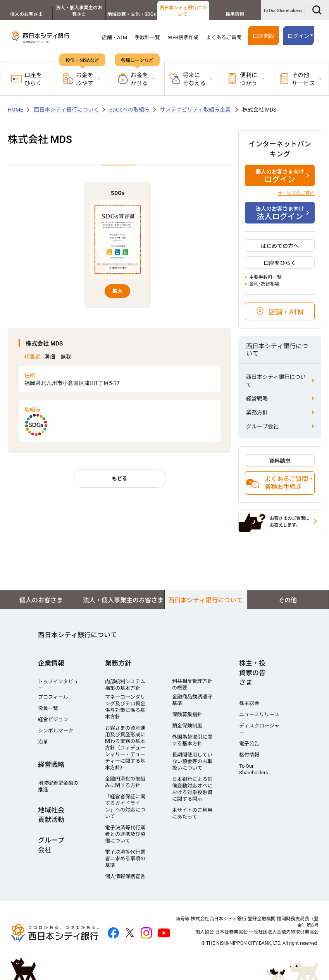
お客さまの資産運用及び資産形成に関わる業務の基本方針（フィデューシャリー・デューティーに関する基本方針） (125, 748)
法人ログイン (280, 213)
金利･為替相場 (264, 284)
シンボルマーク (56, 731)
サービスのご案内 (296, 193)
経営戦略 (257, 399)
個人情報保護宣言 (125, 876)
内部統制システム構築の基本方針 (125, 685)
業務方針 (257, 413)
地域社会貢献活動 (51, 815)
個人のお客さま (26, 14)
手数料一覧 (147, 37)
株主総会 (249, 703)
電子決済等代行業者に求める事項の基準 (125, 859)
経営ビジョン (53, 720)
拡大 (117, 291)
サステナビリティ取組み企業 (196, 110)
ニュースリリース (259, 714)
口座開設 (264, 36)
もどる (120, 479)
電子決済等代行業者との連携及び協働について (125, 834)
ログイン (298, 36)
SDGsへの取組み (129, 110)
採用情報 (235, 14)
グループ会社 (262, 426)
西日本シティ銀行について (183, 11)
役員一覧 (48, 708)
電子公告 (249, 744)
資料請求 (280, 461)
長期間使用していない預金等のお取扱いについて (192, 761)
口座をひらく (27, 79)
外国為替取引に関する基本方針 (192, 740)
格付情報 (249, 755)
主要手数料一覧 (265, 277)
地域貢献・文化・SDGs (130, 14)
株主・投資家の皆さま (252, 673)
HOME (16, 110)
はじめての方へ (280, 246)
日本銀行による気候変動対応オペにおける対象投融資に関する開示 (192, 789)
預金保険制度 (187, 726)
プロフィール (53, 697)
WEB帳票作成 (183, 37)
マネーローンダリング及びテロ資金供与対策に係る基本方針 (125, 707)
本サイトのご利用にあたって (192, 813)
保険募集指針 (187, 714)
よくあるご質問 (224, 37)
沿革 (43, 742)
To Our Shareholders (283, 11)
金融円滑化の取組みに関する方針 (125, 782)
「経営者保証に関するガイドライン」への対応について (125, 806)
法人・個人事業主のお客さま (78, 11)
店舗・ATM (115, 37)
